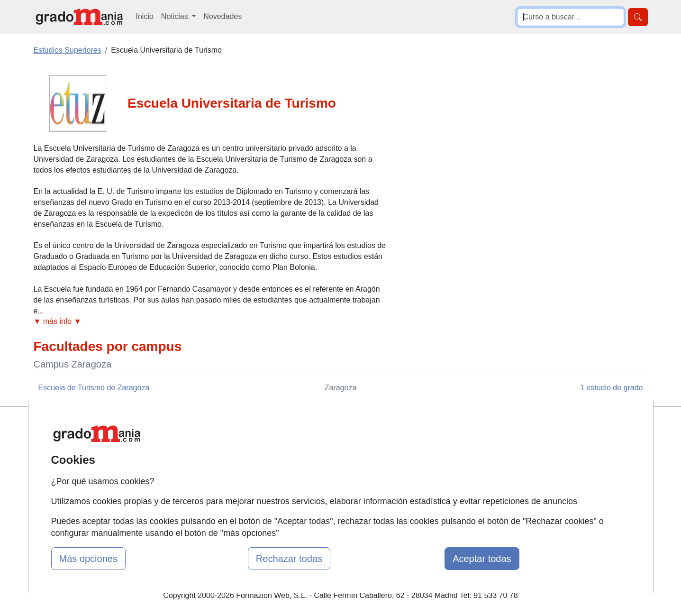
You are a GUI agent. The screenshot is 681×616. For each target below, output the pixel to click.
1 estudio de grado (612, 388)
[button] (210, 322)
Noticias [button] (176, 16)
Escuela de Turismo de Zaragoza (94, 388)
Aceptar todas (482, 559)
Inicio (145, 16)
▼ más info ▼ (58, 321)
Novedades (222, 16)
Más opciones (88, 559)
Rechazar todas (289, 559)
